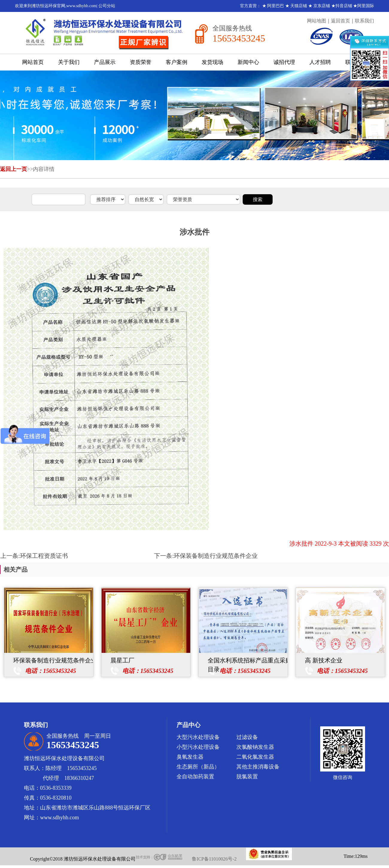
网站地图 (317, 21)
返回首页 (341, 21)
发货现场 (212, 62)
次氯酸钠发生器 (255, 747)
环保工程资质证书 (44, 556)
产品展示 (105, 62)
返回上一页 (13, 169)
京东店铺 (322, 6)
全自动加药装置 (195, 777)
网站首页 (33, 62)
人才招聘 (320, 62)
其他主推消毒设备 (258, 767)
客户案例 (177, 62)
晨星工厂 (122, 660)
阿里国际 (366, 6)
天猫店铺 (299, 6)
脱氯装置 (247, 777)
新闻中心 (248, 62)
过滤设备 (247, 737)
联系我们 (364, 21)
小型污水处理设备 (198, 747)
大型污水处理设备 (198, 737)
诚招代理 (284, 62)
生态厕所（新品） (198, 767)
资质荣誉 (141, 62)
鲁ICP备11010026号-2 (214, 859)
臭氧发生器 (190, 757)
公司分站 (107, 6)
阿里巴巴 (276, 6)
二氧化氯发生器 (255, 757)
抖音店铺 (344, 6)
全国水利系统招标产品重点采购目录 (250, 661)
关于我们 (69, 62)
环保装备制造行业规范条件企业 (216, 556)
